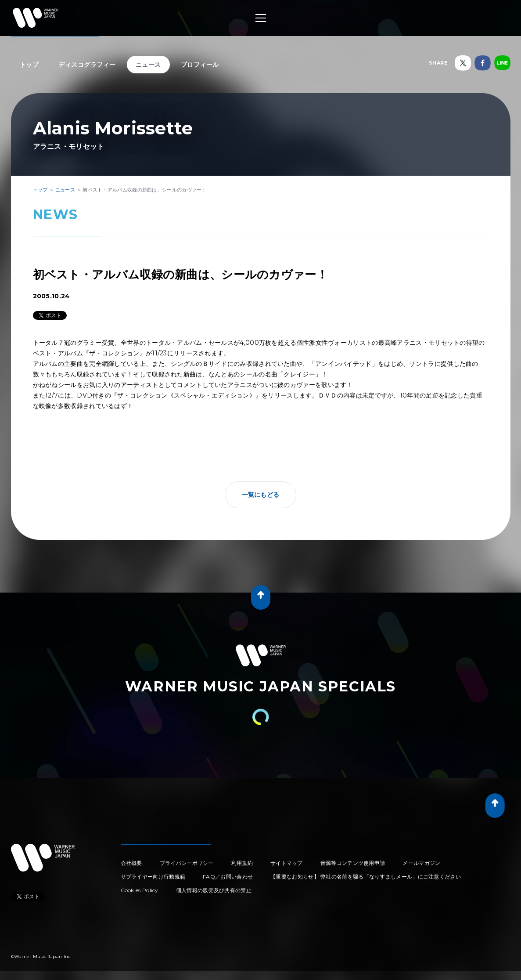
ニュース (148, 65)
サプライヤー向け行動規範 (153, 877)
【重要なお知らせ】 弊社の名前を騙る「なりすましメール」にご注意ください (366, 877)
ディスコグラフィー (87, 65)
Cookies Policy (140, 890)
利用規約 (242, 863)
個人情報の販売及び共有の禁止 (214, 890)
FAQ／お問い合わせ (228, 877)
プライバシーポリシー (187, 863)
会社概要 (131, 863)
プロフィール (200, 65)
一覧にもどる (261, 495)
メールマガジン (421, 863)
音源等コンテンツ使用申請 (353, 863)
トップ (29, 65)
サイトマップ (287, 863)
